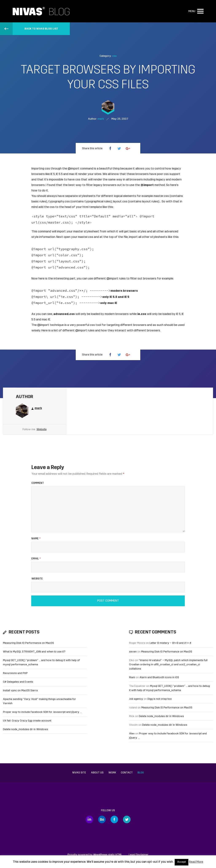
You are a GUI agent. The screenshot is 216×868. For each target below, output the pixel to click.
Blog (141, 773)
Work (112, 773)
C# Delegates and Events (18, 682)
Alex (132, 734)
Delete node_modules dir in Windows (26, 729)
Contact (127, 773)
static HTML (108, 855)
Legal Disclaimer (139, 855)
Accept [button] (182, 862)
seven (133, 652)
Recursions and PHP (15, 673)
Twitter (127, 819)
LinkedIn (89, 819)
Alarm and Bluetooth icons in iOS (159, 677)
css (114, 56)
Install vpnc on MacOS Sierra (20, 691)
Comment (38, 483)
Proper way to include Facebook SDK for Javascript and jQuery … (42, 712)
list (56, 331)
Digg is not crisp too (160, 699)
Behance (102, 819)
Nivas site (79, 773)
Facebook (114, 819)
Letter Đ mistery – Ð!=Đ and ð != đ (170, 643)
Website (42, 429)
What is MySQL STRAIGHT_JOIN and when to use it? (34, 652)
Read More (196, 862)
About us (97, 773)
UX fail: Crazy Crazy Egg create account (27, 721)
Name (36, 539)
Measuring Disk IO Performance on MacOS (28, 643)
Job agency (136, 699)
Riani (132, 677)
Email (36, 559)
